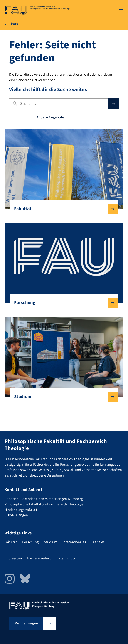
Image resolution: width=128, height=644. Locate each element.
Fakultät (62, 209)
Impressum (13, 558)
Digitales (98, 542)
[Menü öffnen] (121, 11)
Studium (62, 397)
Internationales (74, 542)
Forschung (62, 303)
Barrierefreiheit (39, 558)
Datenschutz (66, 558)
